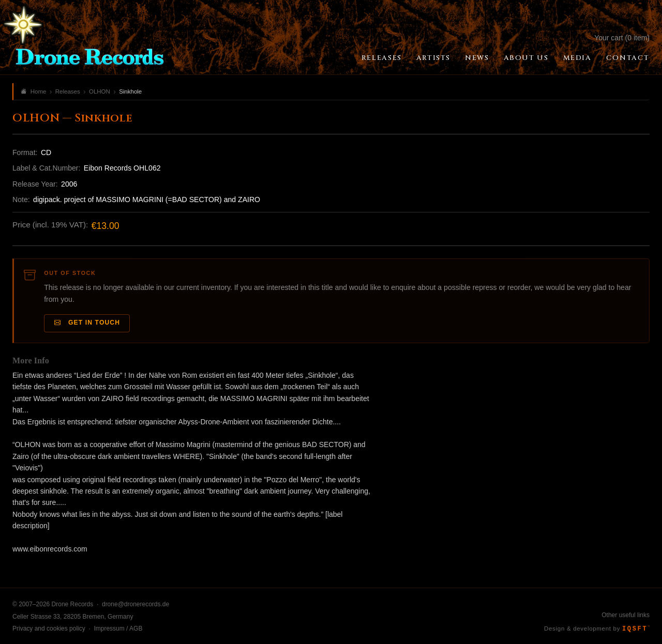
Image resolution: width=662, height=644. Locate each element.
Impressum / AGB (118, 628)
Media (577, 58)
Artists (433, 58)
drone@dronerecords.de (136, 604)
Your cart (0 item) (622, 38)
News (477, 58)
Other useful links (626, 615)
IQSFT (636, 629)
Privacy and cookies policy (49, 628)
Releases (382, 58)
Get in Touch (87, 323)
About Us (526, 58)
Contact (628, 58)
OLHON (100, 91)
